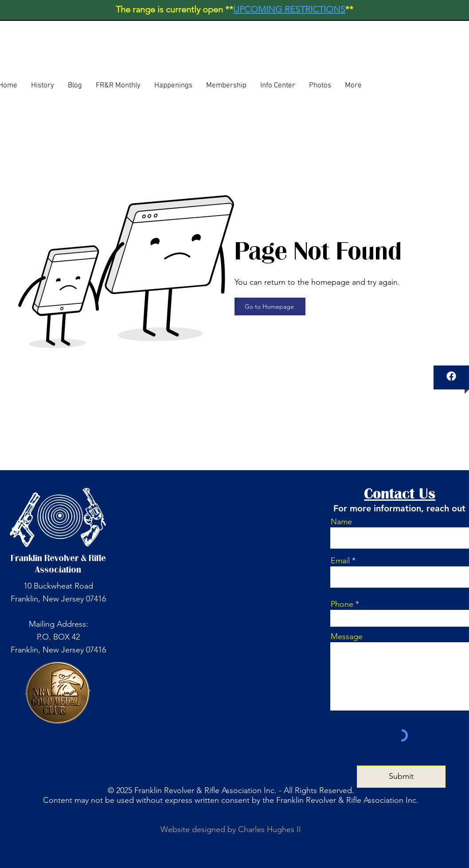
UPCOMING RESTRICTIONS (289, 9)
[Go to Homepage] (270, 306)
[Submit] (401, 777)
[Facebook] (451, 376)
